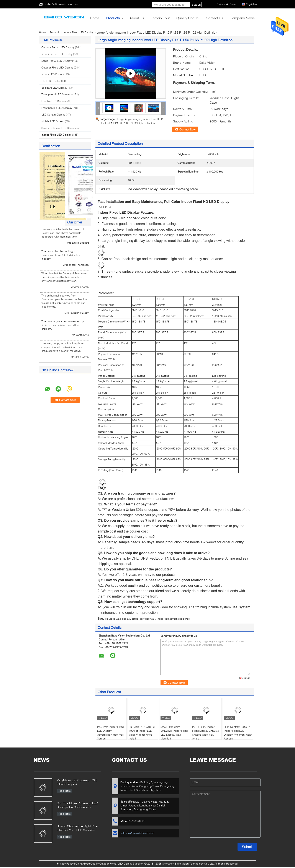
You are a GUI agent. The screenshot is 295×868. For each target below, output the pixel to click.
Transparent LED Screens (57, 94)
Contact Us (215, 18)
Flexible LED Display (54, 101)
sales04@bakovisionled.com (62, 4)
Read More (64, 791)
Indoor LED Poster (52, 74)
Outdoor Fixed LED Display (57, 68)
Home (95, 18)
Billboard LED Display (54, 88)
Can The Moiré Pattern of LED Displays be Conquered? (77, 805)
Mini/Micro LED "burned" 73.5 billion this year (77, 782)
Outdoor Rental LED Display (58, 47)
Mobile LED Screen (53, 121)
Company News (242, 18)
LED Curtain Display (53, 115)
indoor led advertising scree (173, 619)
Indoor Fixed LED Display (79, 32)
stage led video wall (143, 619)
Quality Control (188, 18)
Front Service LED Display (57, 108)
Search (196, 5)
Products (113, 18)
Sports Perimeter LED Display (59, 128)
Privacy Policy (65, 864)
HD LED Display (51, 81)
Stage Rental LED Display (57, 61)
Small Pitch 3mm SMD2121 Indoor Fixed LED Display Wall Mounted (174, 733)
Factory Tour (160, 18)
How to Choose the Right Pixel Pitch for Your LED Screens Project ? (77, 828)
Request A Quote (226, 4)
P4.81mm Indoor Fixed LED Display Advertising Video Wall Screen (110, 733)
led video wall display (117, 619)
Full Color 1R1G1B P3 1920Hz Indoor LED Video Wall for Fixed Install (142, 733)
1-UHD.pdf (105, 207)
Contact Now (187, 129)
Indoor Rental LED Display (57, 54)
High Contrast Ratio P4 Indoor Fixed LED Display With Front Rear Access (238, 733)
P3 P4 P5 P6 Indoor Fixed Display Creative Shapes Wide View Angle (206, 733)
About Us (137, 18)
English (252, 4)
